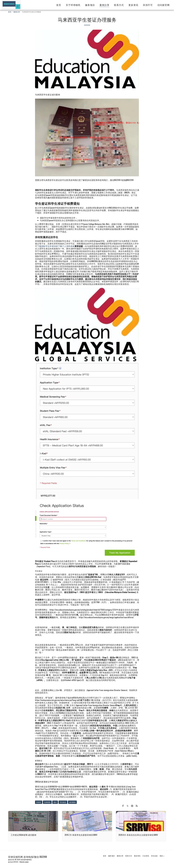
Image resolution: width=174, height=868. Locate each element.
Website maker (24, 862)
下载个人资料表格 (66, 246)
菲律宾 (39, 802)
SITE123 (16, 862)
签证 (55, 802)
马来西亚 (47, 802)
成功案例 (72, 802)
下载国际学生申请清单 (48, 246)
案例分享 (17, 12)
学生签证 (63, 802)
